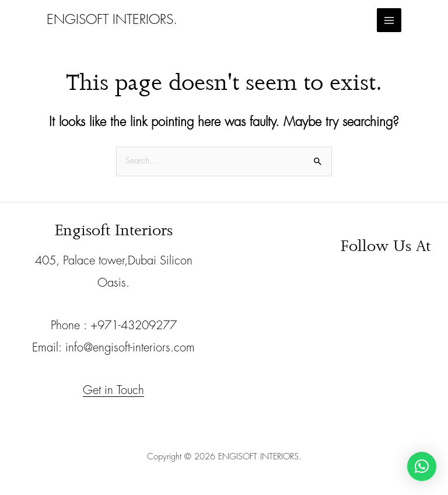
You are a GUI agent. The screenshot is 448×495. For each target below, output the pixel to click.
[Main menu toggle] (389, 20)
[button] (422, 466)
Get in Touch (113, 390)
